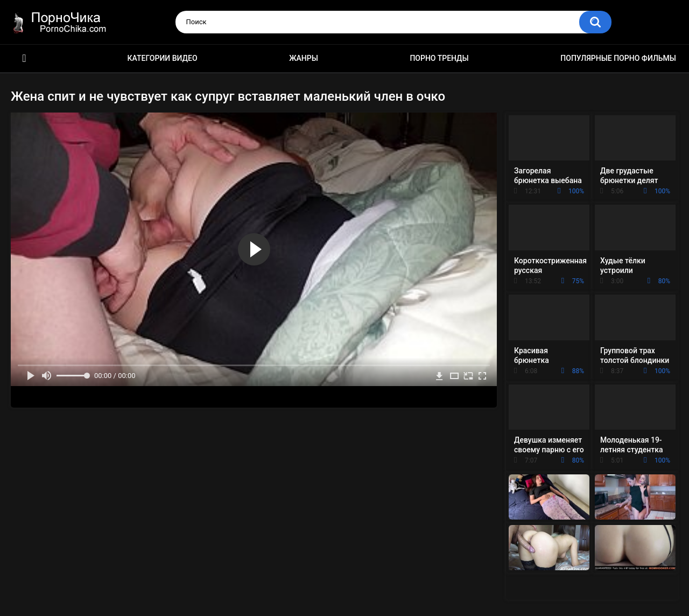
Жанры (304, 58)
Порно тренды (439, 58)
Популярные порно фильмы (618, 58)
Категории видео (163, 58)
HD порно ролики (24, 58)
